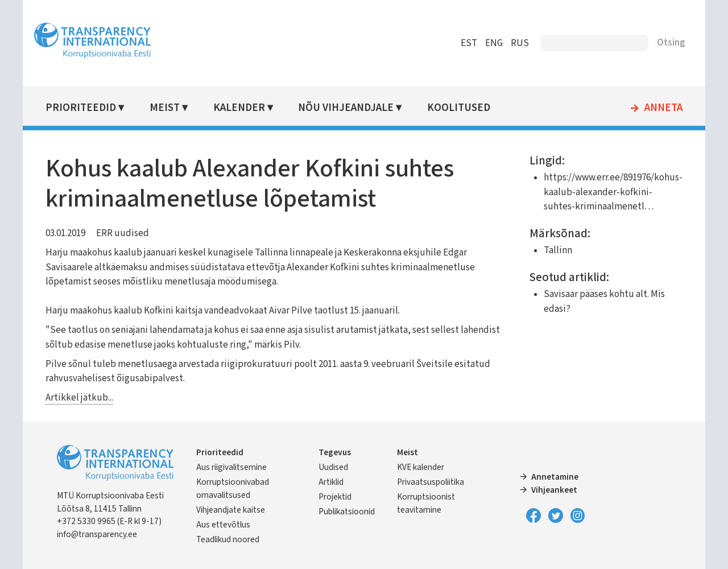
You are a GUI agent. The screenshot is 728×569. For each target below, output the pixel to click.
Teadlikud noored (228, 539)
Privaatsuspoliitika (431, 482)
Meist (165, 108)
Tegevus (335, 452)
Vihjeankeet (554, 490)
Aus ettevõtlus (223, 525)
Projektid (335, 497)
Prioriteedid (81, 108)
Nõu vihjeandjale (346, 108)
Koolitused (459, 108)
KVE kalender (421, 467)
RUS (520, 43)
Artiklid (331, 482)
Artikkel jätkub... (79, 398)
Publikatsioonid (347, 512)
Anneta (663, 108)
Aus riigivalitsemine (231, 467)
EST (469, 43)
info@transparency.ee (97, 534)
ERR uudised (123, 233)
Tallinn (558, 250)
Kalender (239, 108)
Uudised (333, 467)
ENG (494, 43)
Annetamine (555, 477)
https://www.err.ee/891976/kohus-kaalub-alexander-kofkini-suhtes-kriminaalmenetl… (613, 192)
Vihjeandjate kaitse (231, 510)
